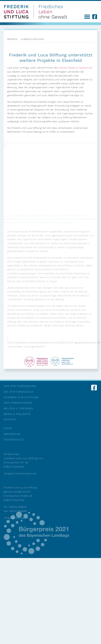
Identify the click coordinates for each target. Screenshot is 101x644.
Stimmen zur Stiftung (21, 397)
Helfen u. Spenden (18, 408)
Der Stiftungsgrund (20, 386)
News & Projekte (17, 414)
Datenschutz (14, 440)
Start (8, 428)
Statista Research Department (76, 68)
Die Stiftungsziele (19, 392)
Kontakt (10, 419)
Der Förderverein (18, 403)
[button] (87, 17)
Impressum (12, 434)
